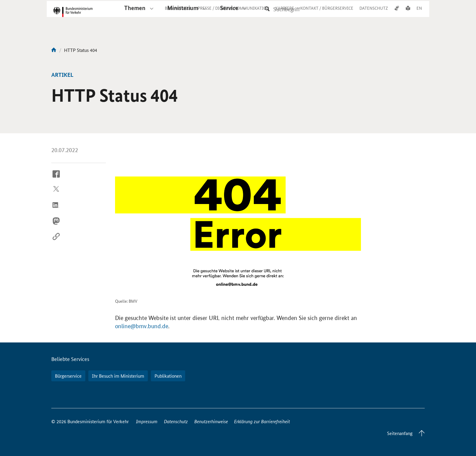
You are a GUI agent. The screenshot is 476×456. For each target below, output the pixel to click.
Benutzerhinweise (211, 421)
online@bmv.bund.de (142, 326)
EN (419, 13)
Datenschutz (176, 421)
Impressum (147, 421)
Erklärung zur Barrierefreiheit (262, 421)
